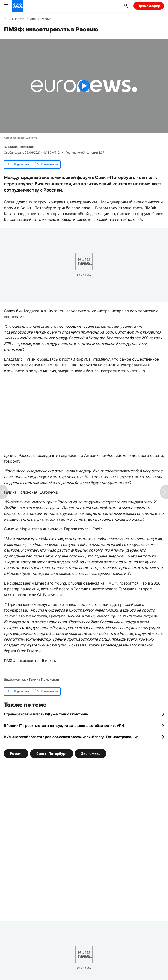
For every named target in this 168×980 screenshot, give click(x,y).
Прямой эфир (149, 6)
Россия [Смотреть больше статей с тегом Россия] (16, 754)
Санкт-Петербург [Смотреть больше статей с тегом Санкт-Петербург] (52, 754)
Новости (18, 19)
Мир (33, 19)
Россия (46, 19)
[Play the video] (84, 86)
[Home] (5, 19)
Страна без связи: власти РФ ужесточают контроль (46, 714)
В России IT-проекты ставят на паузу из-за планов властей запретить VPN (64, 725)
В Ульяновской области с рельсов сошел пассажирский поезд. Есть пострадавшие (71, 737)
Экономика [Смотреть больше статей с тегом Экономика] (91, 754)
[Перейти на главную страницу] (17, 6)
